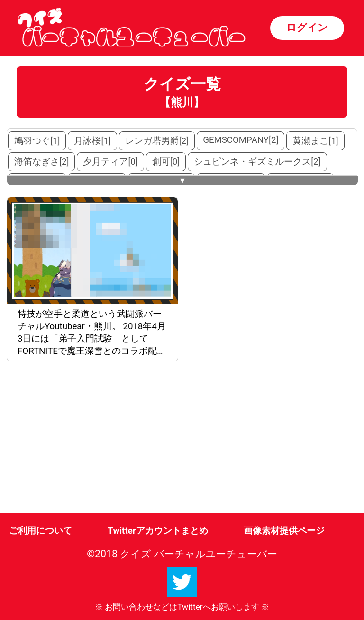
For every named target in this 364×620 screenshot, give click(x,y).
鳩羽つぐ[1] (37, 141)
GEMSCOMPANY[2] (241, 140)
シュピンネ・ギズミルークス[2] (257, 162)
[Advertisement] (94, 439)
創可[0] (166, 162)
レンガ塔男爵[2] (157, 141)
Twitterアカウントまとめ (158, 531)
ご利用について (41, 531)
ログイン (307, 27)
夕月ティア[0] (110, 162)
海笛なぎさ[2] (41, 162)
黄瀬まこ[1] (315, 141)
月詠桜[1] (92, 141)
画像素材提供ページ (284, 531)
